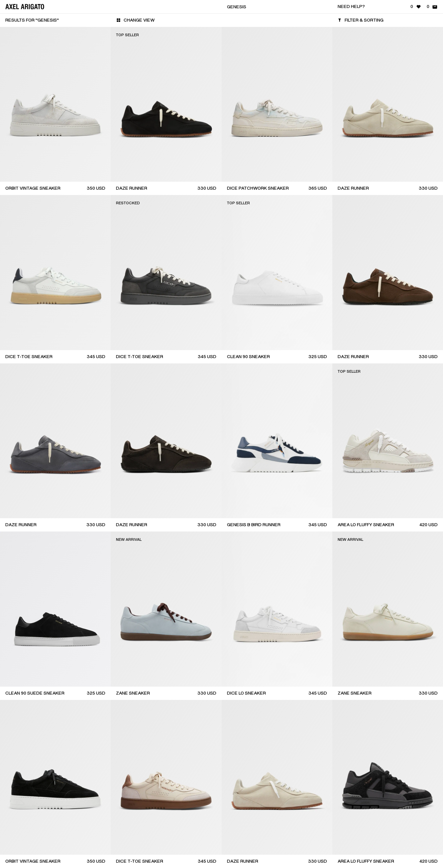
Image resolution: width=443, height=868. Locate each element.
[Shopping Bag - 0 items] (432, 7)
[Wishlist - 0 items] (416, 7)
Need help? (351, 6)
